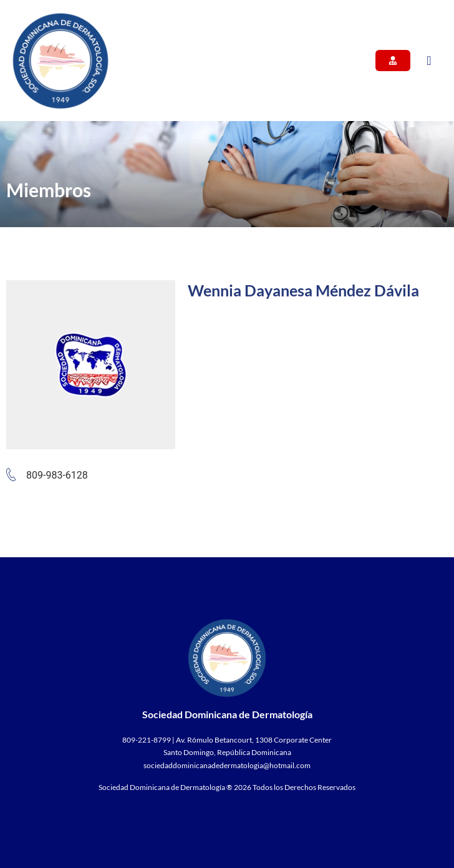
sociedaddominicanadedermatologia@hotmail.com (227, 765)
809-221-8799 (147, 740)
